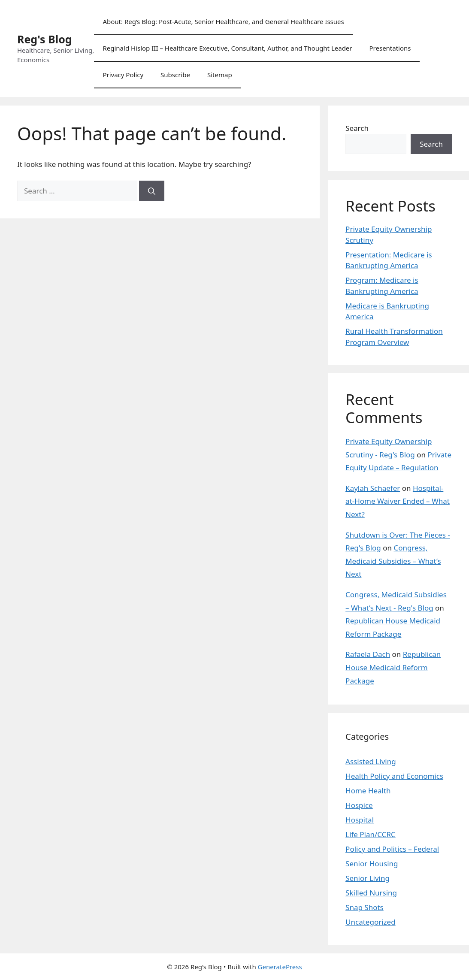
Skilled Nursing (371, 893)
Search (357, 128)
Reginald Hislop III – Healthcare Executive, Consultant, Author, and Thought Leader (227, 48)
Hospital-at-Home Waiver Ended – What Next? (398, 501)
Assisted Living (371, 761)
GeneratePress (280, 967)
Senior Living (368, 878)
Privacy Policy (123, 75)
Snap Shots (365, 907)
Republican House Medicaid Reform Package (393, 667)
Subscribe (175, 75)
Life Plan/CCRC (371, 834)
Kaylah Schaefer (373, 488)
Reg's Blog (45, 39)
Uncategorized (371, 922)
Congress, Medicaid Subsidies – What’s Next (393, 561)
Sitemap (220, 75)
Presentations (390, 48)
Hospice (359, 805)
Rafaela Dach (368, 654)
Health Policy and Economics (394, 776)
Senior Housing (372, 864)
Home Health (368, 791)
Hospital (360, 820)
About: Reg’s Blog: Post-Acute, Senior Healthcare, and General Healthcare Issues (223, 21)
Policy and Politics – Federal (392, 849)
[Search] (152, 191)
